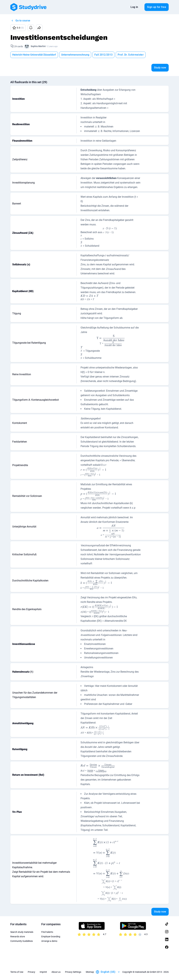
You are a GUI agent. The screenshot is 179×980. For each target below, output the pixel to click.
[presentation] (110, 231)
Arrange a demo (49, 941)
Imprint (43, 972)
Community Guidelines (22, 941)
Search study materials (22, 932)
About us (56, 972)
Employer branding (51, 937)
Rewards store (18, 937)
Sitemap (90, 972)
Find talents (47, 932)
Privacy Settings (73, 972)
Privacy (31, 972)
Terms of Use (17, 972)
